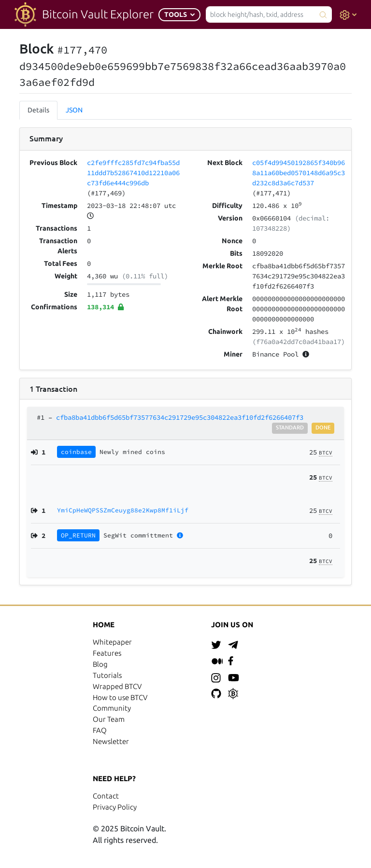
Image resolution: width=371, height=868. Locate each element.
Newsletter (111, 741)
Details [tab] (38, 110)
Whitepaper (112, 642)
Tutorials (107, 675)
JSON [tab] (74, 110)
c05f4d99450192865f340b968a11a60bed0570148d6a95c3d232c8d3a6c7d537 (299, 173)
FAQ (100, 730)
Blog (100, 664)
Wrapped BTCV (117, 686)
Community (112, 708)
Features (107, 653)
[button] (179, 15)
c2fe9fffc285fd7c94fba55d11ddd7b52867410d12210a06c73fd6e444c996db (133, 173)
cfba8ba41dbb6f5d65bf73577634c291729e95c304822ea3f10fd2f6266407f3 (180, 417)
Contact (106, 796)
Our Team (109, 719)
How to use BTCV (120, 697)
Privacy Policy (115, 807)
